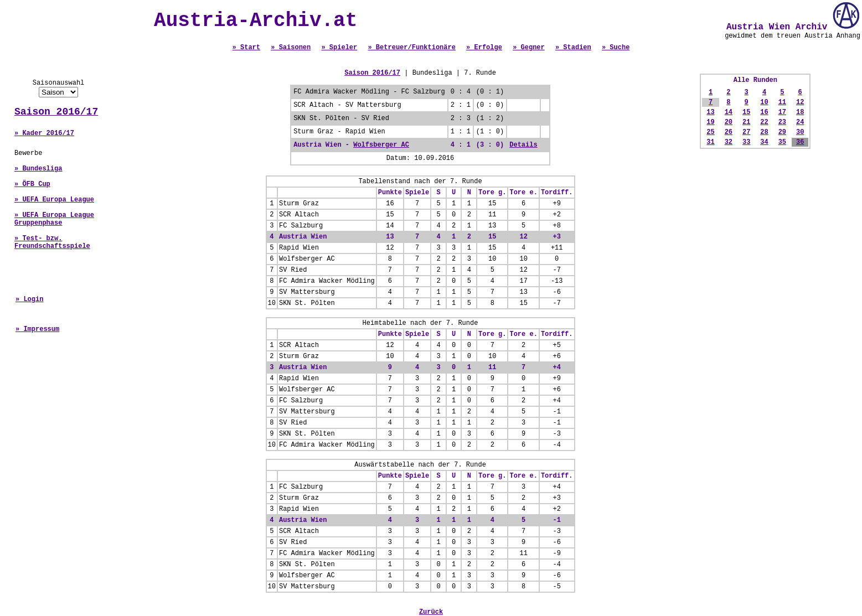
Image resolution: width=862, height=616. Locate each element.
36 (800, 142)
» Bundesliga (38, 169)
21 (746, 122)
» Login (29, 299)
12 (800, 102)
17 (782, 112)
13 (710, 112)
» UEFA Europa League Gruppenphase (54, 219)
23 (782, 122)
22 (764, 122)
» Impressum (37, 329)
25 (710, 132)
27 (746, 132)
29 (782, 132)
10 (764, 102)
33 (746, 142)
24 (800, 122)
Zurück (431, 612)
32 (729, 142)
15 (746, 112)
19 (710, 122)
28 (764, 132)
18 (800, 112)
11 (782, 102)
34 (764, 142)
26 (729, 132)
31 (710, 142)
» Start (246, 48)
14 (729, 112)
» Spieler (339, 48)
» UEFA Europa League (54, 200)
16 (764, 112)
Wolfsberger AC (381, 145)
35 (782, 142)
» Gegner (529, 48)
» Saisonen (291, 48)
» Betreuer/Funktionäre (411, 48)
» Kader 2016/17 (44, 133)
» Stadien (573, 48)
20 (729, 122)
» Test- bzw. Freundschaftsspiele (52, 242)
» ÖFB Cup (32, 184)
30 (800, 132)
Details (523, 145)
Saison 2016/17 (56, 112)
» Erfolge (484, 48)
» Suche (616, 48)
